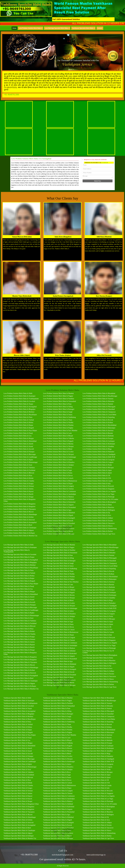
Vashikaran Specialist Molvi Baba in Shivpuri (58, 759)
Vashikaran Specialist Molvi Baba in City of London (100, 804)
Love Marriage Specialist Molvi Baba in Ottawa (98, 679)
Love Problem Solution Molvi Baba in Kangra (19, 484)
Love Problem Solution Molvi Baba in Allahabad (59, 513)
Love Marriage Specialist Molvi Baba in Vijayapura (20, 662)
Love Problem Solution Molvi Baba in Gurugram (98, 460)
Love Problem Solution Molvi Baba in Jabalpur (58, 465)
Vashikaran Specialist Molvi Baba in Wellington (98, 815)
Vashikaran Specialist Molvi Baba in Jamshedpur (59, 799)
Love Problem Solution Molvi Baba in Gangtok (58, 486)
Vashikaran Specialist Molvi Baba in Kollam (18, 820)
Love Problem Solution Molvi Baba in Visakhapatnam (21, 399)
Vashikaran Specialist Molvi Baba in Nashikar (58, 703)
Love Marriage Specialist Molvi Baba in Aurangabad (21, 560)
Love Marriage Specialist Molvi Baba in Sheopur (59, 598)
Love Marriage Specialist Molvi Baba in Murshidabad (100, 577)
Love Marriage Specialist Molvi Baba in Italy (97, 635)
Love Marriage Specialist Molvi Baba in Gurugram (99, 611)
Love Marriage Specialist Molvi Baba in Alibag (58, 558)
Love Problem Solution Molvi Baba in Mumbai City (20, 536)
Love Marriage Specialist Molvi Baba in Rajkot (19, 613)
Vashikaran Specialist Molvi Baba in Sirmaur (18, 791)
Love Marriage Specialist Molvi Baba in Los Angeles (100, 643)
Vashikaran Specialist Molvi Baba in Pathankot (98, 756)
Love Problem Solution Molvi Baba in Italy (97, 484)
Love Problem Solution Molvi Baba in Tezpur (18, 404)
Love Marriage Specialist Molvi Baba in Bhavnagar (20, 607)
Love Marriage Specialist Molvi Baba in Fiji (97, 666)
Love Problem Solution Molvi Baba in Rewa (58, 468)
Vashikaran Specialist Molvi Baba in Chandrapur (19, 830)
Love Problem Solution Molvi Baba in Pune (57, 404)
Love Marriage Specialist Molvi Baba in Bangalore (20, 660)
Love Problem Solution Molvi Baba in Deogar (19, 497)
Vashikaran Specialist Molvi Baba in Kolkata (97, 727)
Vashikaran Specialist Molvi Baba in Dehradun (98, 706)
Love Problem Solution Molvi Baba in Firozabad (59, 523)
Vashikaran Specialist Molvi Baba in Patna (17, 722)
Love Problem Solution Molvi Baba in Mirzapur (59, 534)
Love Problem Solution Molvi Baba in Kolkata (98, 422)
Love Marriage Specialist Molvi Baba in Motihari (20, 565)
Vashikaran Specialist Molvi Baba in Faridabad (19, 775)
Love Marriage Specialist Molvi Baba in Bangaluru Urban (20, 653)
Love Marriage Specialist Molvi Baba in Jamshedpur (60, 645)
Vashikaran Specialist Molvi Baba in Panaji (18, 738)
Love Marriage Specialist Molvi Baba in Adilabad (59, 651)
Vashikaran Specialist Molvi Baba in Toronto (97, 825)
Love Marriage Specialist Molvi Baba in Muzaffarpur (21, 568)
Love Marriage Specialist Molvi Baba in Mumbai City (21, 689)
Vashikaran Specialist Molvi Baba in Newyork (98, 791)
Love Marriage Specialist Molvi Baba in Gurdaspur (99, 592)
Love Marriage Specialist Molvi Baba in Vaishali (19, 573)
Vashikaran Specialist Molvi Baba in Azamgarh (58, 823)
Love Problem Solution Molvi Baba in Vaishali (19, 420)
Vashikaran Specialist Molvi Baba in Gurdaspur (98, 746)
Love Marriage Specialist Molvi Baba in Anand (19, 600)
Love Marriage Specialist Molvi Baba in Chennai (59, 640)
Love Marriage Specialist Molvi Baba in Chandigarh (100, 606)
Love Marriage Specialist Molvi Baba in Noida (98, 616)
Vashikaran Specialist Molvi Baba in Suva (96, 820)
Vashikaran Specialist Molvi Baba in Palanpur (18, 756)
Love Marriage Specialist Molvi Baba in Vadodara (20, 621)
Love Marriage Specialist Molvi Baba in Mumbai (59, 545)
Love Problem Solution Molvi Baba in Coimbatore (60, 491)
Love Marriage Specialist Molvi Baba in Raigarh (19, 581)
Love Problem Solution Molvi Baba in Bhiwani (19, 473)
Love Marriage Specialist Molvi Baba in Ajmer (98, 624)
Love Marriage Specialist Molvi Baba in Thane (58, 571)
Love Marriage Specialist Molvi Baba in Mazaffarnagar (101, 547)
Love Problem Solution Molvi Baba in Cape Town (99, 534)
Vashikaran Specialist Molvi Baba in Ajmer (97, 777)
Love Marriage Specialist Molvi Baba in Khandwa (59, 614)
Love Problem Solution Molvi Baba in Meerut (58, 531)
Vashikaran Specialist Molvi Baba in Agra (57, 815)
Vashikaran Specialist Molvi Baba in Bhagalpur (19, 714)
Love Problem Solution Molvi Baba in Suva (97, 515)
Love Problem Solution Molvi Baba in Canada (98, 481)
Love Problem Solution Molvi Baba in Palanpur (19, 452)
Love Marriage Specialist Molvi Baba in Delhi (19, 545)
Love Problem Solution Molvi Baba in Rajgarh (58, 441)
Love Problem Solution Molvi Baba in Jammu (18, 489)
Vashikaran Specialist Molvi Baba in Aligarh (57, 820)
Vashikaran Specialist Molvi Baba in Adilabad (58, 804)
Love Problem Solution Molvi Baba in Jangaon (58, 505)
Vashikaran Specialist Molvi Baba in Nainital (97, 708)
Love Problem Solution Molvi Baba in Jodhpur (98, 518)
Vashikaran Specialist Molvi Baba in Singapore (98, 793)
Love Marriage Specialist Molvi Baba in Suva (97, 668)
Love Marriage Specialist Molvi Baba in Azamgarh (60, 669)
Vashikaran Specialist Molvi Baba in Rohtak (18, 783)
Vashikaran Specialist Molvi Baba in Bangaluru (19, 807)
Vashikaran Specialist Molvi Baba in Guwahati (19, 706)
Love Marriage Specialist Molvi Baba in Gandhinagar (21, 610)
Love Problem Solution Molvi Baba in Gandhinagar (20, 457)
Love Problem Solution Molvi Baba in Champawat (99, 412)
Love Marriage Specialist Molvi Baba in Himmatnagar (21, 615)
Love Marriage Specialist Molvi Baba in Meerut (59, 683)
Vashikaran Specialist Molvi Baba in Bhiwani (18, 777)
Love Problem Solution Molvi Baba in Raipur (18, 425)
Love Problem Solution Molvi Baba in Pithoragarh (99, 407)
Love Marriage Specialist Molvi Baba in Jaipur (98, 622)
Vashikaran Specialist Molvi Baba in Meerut (57, 836)
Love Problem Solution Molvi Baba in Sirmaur (19, 486)
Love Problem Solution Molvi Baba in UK (96, 476)
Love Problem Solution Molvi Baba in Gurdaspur (99, 441)
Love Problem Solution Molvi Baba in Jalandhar (98, 446)
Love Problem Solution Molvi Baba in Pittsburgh (98, 497)
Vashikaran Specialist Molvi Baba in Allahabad (58, 817)
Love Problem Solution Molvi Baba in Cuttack (58, 478)
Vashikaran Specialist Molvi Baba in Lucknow (58, 833)
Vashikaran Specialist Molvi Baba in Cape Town (98, 838)
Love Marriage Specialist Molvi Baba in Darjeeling (99, 569)
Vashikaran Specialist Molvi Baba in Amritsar (97, 735)
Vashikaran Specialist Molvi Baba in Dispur (57, 788)
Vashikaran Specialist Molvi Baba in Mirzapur (58, 838)
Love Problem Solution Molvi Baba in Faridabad (19, 470)
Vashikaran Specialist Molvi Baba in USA (96, 783)
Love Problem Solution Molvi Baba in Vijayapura (20, 509)
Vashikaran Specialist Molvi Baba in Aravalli (18, 754)
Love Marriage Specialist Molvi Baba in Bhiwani (20, 626)
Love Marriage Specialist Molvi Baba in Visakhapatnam (17, 551)
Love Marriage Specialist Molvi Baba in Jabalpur (59, 616)
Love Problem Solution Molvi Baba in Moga (97, 449)
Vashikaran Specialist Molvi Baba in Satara (57, 719)
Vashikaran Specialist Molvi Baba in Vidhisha (58, 743)
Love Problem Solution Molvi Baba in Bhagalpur (20, 409)
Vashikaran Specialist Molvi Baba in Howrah (97, 724)
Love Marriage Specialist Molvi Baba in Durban (98, 684)
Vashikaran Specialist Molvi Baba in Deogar (18, 801)
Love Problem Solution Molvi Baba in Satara (58, 415)
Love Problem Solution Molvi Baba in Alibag (58, 407)
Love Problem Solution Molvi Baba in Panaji (18, 433)
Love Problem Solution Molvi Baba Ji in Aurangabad (31, 159)
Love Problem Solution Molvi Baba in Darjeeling (99, 417)
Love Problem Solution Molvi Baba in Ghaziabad (99, 409)
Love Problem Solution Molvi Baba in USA (97, 478)
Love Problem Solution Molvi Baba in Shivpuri (58, 454)
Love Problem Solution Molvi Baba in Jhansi (58, 526)
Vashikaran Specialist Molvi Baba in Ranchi (18, 799)
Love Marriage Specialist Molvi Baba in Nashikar (59, 550)
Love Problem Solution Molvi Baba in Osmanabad (60, 401)
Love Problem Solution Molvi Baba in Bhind (58, 449)
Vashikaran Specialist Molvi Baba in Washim (58, 730)
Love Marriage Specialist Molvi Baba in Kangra (19, 637)
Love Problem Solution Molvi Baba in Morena (58, 444)
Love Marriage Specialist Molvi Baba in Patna (19, 570)
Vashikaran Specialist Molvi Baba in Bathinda (97, 740)
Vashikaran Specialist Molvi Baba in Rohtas (18, 727)
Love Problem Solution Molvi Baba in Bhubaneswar (60, 481)
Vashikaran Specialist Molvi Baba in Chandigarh (98, 759)
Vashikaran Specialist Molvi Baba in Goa (17, 740)
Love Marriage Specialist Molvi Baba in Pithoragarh (100, 558)
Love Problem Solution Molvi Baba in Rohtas (18, 422)
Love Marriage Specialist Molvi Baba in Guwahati (20, 554)
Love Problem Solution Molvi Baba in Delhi (18, 393)
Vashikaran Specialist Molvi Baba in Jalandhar (98, 751)
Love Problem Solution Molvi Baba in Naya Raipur (20, 430)
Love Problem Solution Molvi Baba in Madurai (58, 497)
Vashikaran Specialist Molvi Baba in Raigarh (18, 732)
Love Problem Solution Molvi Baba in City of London (100, 499)
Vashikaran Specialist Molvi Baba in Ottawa (97, 830)
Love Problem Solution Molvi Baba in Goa (17, 436)
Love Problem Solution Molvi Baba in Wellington (99, 510)
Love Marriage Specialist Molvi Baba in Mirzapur (59, 685)
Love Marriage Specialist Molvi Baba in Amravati (20, 673)
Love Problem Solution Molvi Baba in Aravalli (19, 449)
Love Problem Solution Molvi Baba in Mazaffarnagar (100, 396)
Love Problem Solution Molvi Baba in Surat (18, 465)
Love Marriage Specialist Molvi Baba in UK (97, 627)
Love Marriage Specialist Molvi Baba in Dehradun (99, 553)
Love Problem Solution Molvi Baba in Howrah (98, 420)
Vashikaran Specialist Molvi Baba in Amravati (19, 823)
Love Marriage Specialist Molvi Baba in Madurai (59, 648)
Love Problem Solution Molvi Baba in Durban (98, 531)
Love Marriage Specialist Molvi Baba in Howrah (98, 571)
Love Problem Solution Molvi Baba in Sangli (58, 412)
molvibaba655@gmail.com (63, 855)
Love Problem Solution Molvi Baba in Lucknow (59, 529)
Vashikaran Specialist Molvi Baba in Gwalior (58, 756)
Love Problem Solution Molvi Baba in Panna (58, 473)
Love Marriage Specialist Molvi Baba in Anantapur (20, 547)
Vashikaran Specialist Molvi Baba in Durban (97, 836)
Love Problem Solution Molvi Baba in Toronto (98, 521)
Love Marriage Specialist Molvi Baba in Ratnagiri (59, 561)
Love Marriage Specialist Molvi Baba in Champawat (100, 563)
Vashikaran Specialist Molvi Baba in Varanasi (97, 703)
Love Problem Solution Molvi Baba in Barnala (98, 433)
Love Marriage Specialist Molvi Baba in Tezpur (19, 557)
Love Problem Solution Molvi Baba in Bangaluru (20, 504)
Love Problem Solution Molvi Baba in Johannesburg (100, 529)
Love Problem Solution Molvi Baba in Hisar (18, 476)
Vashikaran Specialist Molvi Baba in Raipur (18, 730)
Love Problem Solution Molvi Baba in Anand (18, 446)
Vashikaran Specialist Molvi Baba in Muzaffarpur (20, 719)
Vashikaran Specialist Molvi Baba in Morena (58, 748)
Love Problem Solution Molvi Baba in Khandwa (59, 462)
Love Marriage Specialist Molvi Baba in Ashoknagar (60, 608)
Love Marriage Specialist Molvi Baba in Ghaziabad (99, 561)
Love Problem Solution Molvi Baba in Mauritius (98, 507)
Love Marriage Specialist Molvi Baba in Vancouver (99, 676)
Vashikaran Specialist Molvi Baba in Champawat (98, 716)
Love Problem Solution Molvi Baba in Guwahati (19, 401)
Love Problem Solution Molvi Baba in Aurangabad (20, 407)
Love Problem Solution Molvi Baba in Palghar (58, 428)
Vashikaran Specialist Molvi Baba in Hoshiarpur (98, 748)
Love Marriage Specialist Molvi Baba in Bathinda (99, 587)
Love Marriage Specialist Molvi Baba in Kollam (19, 670)
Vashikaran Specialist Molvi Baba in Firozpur (97, 743)
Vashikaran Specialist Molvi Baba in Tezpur (18, 708)
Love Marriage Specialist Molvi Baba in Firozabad (60, 675)
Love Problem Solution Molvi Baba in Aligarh (58, 515)
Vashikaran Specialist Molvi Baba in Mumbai (58, 698)
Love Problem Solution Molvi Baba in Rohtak (18, 478)
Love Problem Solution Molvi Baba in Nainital (98, 404)
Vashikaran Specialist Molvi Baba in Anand (18, 751)
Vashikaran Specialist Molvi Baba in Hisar (17, 780)
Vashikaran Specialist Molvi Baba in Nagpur (57, 701)
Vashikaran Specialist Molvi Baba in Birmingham (99, 807)
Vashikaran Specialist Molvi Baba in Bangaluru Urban (21, 804)
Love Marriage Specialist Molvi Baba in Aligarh (59, 667)
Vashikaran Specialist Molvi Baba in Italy (96, 788)
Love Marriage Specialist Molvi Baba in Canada (98, 632)
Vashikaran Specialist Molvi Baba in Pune (57, 708)
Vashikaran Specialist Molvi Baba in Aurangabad (19, 711)
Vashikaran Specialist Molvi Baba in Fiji (96, 817)
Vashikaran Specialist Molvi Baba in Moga (96, 754)
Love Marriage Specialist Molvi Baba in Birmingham (100, 655)
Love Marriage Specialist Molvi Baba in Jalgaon (19, 683)
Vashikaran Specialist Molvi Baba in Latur (57, 738)
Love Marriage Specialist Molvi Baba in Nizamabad (60, 659)
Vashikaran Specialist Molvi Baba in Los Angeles (99, 796)
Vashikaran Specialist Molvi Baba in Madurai (58, 801)
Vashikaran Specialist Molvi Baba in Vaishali (18, 724)
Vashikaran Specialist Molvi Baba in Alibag (57, 711)
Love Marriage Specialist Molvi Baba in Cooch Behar (100, 566)
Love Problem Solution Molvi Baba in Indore (58, 460)
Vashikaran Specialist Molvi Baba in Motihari (18, 716)
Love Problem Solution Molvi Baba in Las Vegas (98, 494)
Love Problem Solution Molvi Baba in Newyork (98, 486)
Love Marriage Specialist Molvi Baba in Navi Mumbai (61, 582)
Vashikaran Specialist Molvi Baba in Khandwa (58, 767)
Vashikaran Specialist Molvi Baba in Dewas (57, 780)
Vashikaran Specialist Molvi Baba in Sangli (57, 716)
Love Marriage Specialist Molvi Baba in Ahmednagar (21, 668)
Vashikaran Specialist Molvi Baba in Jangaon (58, 809)
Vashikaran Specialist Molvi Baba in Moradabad (98, 698)
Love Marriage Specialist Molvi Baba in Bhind (58, 600)
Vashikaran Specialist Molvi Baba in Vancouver (98, 828)
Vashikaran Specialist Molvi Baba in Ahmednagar (20, 817)
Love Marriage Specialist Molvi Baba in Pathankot (99, 603)
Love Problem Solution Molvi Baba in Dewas (58, 476)
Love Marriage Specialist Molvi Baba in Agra (58, 661)
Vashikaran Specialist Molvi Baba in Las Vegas (98, 799)
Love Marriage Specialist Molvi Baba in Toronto (98, 674)
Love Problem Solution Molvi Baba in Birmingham (99, 502)
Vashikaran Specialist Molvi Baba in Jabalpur (58, 769)
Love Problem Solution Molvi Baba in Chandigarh (99, 454)
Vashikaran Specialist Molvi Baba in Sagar (57, 775)
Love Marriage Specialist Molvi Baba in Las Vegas (99, 645)
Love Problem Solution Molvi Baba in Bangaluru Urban (20, 500)
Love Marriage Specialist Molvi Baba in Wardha (59, 574)
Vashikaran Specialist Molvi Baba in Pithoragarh (98, 711)
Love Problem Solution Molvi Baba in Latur (57, 433)
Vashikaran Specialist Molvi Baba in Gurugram (98, 764)
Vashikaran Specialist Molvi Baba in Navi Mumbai (60, 735)
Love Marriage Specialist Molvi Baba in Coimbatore (60, 643)
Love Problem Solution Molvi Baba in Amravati (19, 520)
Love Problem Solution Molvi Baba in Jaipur (97, 470)
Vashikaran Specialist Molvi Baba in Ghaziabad (98, 714)
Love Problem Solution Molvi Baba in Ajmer (97, 473)
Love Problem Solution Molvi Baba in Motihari (19, 412)
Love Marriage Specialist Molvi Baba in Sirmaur (19, 639)
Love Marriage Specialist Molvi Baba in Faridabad (20, 623)
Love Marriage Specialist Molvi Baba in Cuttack (59, 630)
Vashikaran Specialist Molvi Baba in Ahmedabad (19, 746)
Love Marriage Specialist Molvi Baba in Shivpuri (59, 606)
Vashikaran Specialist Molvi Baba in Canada (97, 785)
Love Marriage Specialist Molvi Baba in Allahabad (60, 664)
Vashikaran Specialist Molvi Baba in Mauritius (98, 812)
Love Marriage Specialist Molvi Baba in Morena (59, 595)
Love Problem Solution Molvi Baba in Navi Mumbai (60, 430)
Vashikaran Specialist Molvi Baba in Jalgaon (18, 833)
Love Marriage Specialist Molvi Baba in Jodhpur (98, 671)
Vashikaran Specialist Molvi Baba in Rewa (57, 772)
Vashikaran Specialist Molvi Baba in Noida (97, 769)
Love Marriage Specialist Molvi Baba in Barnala (98, 585)
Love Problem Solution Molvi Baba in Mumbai (58, 393)
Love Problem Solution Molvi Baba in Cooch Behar (99, 415)
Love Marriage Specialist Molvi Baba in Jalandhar (99, 598)
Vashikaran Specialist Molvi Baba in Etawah (57, 825)
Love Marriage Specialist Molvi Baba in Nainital (98, 555)
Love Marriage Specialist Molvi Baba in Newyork (99, 638)
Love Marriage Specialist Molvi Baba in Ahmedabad (21, 594)
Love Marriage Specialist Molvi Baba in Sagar (58, 622)
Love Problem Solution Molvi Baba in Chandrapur (20, 528)
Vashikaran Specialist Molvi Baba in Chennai (58, 793)
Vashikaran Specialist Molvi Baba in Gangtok (58, 791)
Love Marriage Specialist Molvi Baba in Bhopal (59, 587)
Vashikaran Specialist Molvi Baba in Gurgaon (97, 767)
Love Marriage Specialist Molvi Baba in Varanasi (99, 550)
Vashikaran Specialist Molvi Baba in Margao (18, 743)
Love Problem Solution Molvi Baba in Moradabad (99, 393)
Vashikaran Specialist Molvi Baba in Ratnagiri (58, 714)
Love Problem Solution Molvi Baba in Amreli (18, 444)
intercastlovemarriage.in (96, 855)
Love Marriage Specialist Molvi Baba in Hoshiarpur (99, 595)
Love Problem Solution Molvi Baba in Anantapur (20, 396)
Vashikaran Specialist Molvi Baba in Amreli (18, 748)
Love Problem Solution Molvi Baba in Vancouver (99, 523)
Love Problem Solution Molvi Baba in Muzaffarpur (20, 415)
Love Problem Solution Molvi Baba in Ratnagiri (59, 409)
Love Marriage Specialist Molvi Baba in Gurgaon (99, 614)
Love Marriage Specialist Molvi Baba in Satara (58, 566)
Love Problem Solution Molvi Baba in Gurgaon (98, 462)
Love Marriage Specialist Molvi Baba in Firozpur (99, 590)
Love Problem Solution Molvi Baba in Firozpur (98, 438)
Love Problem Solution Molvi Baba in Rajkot (18, 460)
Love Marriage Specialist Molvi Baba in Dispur (59, 635)
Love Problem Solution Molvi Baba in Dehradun (98, 401)
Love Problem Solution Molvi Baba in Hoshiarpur (99, 444)
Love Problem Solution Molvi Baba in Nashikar (59, 399)
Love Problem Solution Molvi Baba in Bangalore (19, 506)
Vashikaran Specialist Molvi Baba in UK (96, 780)
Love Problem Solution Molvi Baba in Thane (58, 420)
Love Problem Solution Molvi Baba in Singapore (98, 489)
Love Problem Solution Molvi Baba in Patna (18, 417)
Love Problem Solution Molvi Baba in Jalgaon (19, 530)
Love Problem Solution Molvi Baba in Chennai (58, 489)
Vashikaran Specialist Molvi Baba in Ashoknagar (59, 761)
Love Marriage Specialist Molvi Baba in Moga (98, 600)
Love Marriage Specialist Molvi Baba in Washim (59, 577)
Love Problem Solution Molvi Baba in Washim (58, 425)
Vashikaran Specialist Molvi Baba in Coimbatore (59, 796)
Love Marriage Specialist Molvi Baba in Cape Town (99, 687)
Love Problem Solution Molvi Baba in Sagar (58, 470)
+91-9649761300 (11, 95)
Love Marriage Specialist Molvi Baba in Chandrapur (21, 681)
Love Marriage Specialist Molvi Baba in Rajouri (19, 645)
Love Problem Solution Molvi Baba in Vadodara (19, 468)
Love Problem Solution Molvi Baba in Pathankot (98, 452)
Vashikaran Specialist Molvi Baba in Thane (57, 724)
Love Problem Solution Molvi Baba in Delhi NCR (99, 457)
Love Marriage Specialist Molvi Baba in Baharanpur (100, 579)
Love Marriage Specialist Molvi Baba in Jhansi (58, 677)
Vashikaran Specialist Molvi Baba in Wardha (58, 727)
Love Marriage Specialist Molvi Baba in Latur (58, 585)
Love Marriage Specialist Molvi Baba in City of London (98, 652)
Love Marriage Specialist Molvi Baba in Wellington (99, 663)
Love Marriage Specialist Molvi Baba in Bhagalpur (20, 562)
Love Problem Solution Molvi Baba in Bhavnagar (20, 454)
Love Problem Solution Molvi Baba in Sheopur (58, 446)
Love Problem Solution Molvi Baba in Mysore (19, 512)
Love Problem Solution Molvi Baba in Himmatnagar (21, 462)
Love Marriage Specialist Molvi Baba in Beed (18, 678)
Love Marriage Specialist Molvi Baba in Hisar (19, 629)
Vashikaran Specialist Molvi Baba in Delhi (17, 698)
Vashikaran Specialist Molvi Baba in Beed (17, 828)
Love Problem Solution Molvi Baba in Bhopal (58, 436)
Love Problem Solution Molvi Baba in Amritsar (98, 430)
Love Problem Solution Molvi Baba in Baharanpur (99, 428)
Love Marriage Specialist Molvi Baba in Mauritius (99, 660)
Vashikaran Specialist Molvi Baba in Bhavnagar (19, 759)
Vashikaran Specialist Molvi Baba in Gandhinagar (20, 761)
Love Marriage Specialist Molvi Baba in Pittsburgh (99, 648)
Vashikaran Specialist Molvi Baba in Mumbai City (20, 838)
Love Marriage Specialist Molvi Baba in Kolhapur (20, 686)
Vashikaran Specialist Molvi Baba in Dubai (97, 809)
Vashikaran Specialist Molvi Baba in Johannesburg (99, 833)
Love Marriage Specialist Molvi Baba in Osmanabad (60, 553)
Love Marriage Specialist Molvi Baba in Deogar (19, 650)
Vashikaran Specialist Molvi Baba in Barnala (97, 738)
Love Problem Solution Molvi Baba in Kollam (19, 517)
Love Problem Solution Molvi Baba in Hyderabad (59, 502)
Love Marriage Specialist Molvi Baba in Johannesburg (100, 682)
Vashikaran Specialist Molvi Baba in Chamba (18, 785)
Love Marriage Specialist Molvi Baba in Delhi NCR (99, 608)
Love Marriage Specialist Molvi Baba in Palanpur (20, 605)
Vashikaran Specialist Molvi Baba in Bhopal (57, 740)
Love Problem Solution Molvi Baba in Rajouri (19, 491)
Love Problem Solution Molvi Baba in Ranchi (18, 494)
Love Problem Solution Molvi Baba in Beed (18, 525)
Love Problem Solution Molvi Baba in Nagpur (58, 396)
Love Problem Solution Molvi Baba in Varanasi (98, 399)
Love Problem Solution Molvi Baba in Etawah (58, 521)
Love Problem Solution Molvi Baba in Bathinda (98, 436)
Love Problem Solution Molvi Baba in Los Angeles (99, 491)
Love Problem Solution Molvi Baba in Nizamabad (59, 507)
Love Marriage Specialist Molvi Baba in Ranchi (19, 647)
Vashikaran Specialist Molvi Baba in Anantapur (19, 701)
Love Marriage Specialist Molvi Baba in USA (97, 630)
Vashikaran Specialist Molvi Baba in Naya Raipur (20, 735)
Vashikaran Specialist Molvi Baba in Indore (57, 764)
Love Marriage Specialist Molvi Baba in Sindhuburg (60, 569)
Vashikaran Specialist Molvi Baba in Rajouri (18, 796)
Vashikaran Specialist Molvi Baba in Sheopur (58, 751)
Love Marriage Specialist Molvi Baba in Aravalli (19, 602)
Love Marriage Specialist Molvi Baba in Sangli (58, 563)
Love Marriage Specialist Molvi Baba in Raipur (19, 578)
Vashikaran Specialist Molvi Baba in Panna (57, 777)
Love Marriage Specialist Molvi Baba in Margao (19, 592)
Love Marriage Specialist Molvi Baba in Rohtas (19, 576)
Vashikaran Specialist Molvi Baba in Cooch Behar (99, 719)
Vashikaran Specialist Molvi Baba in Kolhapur (19, 836)
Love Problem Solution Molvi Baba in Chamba (19, 481)
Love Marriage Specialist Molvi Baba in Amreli (19, 597)
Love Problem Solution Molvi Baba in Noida (97, 465)
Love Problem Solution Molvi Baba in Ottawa (97, 526)
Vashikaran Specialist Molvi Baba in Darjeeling (98, 722)
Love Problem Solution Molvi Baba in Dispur (58, 484)
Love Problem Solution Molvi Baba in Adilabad (59, 499)
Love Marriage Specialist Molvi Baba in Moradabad (99, 545)
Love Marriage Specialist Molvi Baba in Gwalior (59, 603)
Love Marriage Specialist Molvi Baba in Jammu (19, 642)
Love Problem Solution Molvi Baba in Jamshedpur (60, 494)
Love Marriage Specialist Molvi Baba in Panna (58, 624)
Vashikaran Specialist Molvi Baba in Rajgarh (58, 746)
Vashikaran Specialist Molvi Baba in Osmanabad (59, 706)
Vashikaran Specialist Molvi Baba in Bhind (57, 754)
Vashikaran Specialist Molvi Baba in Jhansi (57, 830)
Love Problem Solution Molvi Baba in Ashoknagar (60, 457)
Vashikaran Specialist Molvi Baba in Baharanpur (98, 732)
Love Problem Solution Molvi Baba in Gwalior (58, 452)
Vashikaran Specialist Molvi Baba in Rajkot (18, 764)
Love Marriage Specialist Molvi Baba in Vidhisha (59, 590)
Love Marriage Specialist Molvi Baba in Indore (58, 611)
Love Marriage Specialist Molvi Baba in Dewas (59, 627)
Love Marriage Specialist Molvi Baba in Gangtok (59, 638)
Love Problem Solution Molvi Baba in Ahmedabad (20, 441)
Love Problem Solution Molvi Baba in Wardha (58, 422)
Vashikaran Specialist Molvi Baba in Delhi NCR (98, 761)
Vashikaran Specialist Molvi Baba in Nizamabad (59, 812)
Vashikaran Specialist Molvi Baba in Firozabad (58, 828)
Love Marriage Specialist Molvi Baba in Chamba (19, 634)
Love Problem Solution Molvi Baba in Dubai (97, 505)
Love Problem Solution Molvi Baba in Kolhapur (19, 533)
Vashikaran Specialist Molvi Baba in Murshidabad (99, 730)
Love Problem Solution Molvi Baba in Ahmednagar (20, 514)
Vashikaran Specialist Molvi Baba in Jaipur (97, 775)
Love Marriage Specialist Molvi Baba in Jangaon (59, 656)
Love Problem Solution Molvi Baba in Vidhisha (59, 438)
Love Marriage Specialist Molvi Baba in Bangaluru (20, 657)
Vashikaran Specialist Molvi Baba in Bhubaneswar (59, 785)
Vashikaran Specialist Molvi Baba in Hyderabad (59, 807)
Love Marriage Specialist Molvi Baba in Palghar (59, 579)
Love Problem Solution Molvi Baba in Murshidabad (99, 425)
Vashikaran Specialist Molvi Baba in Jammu (18, 793)
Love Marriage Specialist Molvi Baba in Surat (18, 618)
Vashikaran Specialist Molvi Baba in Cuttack (58, 783)
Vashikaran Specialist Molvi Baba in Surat (17, 769)
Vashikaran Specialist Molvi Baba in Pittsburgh (98, 801)
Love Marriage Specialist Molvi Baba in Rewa (58, 619)
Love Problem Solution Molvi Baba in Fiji (96, 513)
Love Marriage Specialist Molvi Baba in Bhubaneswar (61, 632)
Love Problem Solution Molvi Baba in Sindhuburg (59, 417)
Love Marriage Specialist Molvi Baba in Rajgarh (59, 592)
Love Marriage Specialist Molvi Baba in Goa (18, 589)
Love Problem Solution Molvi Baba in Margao (19, 438)
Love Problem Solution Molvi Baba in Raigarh (19, 428)
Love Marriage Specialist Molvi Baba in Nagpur (59, 547)
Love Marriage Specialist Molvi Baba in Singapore (99, 640)
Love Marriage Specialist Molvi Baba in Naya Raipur (21, 584)
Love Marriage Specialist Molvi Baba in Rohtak (19, 631)
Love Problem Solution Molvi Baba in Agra (57, 510)
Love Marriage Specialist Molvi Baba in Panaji (19, 586)
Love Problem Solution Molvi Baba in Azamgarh (59, 518)
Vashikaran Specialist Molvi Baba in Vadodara (19, 772)
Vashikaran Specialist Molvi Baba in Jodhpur (97, 823)
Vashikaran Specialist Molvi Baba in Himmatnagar (20, 767)
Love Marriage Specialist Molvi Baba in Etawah (59, 672)
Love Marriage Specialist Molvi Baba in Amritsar (99, 582)
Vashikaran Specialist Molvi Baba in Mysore (18, 815)
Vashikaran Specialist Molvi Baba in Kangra (18, 788)
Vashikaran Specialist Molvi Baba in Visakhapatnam (20, 703)
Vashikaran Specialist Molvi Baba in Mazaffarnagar (99, 701)
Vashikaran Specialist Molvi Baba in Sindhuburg (59, 722)
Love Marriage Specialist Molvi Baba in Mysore (19, 665)
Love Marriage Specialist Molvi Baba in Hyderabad (60, 653)
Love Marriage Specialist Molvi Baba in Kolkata (98, 574)
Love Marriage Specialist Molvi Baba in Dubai (98, 658)
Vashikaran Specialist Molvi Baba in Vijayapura (19, 812)
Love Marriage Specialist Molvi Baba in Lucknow (59, 680)
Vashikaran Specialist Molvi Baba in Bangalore (19, 809)
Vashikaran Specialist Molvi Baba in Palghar (58, 732)
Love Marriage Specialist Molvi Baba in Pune (58, 555)
